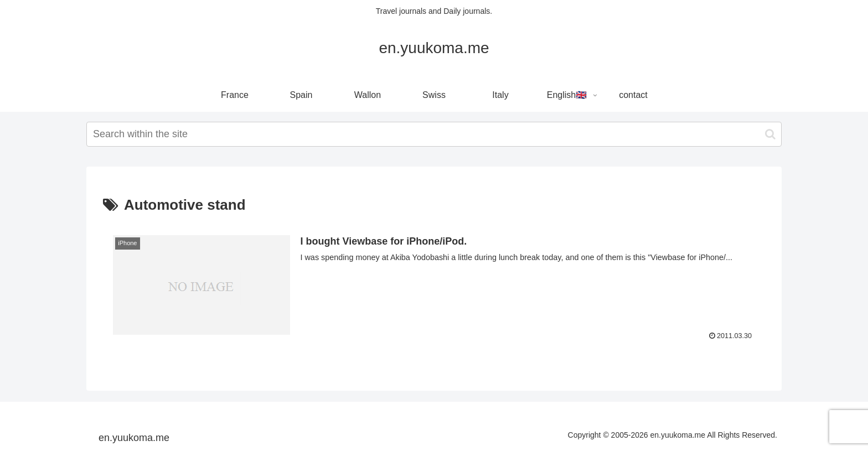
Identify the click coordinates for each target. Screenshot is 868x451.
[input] (434, 134)
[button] (770, 134)
